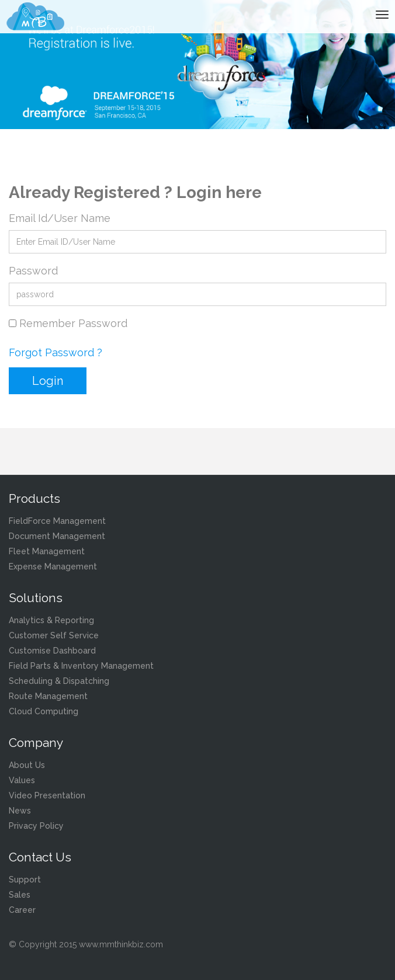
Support (25, 880)
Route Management (48, 696)
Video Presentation (47, 795)
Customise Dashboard (52, 651)
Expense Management (53, 567)
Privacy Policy (36, 826)
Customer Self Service (54, 635)
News (20, 811)
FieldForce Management (57, 521)
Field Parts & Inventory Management (81, 666)
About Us (27, 765)
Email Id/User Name (60, 218)
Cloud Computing (44, 711)
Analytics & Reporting (51, 620)
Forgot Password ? (56, 352)
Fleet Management (47, 551)
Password (33, 271)
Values (22, 780)
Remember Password (73, 323)
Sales (20, 895)
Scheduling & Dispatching (59, 681)
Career (22, 910)
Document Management (57, 536)
